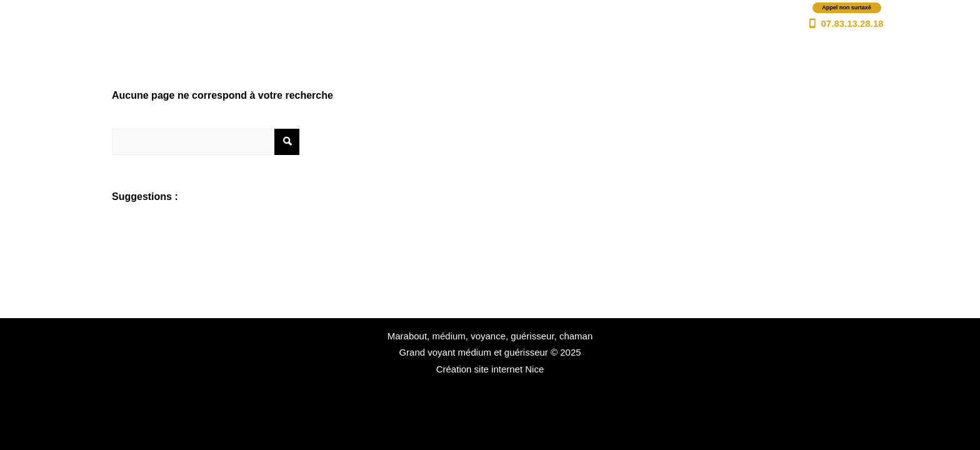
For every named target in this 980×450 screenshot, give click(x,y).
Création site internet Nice (490, 369)
